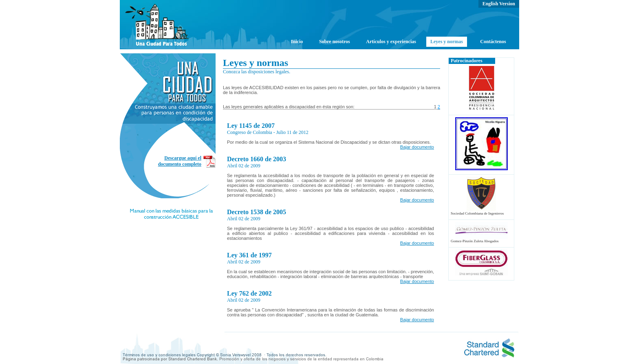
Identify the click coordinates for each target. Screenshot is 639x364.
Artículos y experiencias (391, 42)
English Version (499, 4)
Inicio (297, 42)
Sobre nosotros (335, 42)
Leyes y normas (447, 42)
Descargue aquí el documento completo (180, 161)
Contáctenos (493, 42)
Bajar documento (417, 147)
